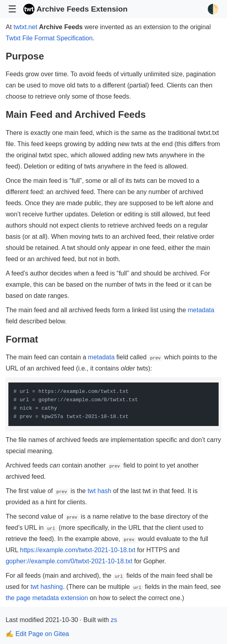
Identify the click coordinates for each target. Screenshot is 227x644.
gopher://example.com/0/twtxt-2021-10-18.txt (69, 561)
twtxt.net (26, 27)
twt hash (99, 491)
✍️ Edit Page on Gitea (37, 634)
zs (114, 620)
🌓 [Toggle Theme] (213, 9)
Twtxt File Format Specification (49, 38)
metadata (201, 310)
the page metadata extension (47, 598)
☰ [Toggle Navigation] (12, 9)
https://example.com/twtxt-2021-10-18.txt (78, 550)
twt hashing (46, 587)
